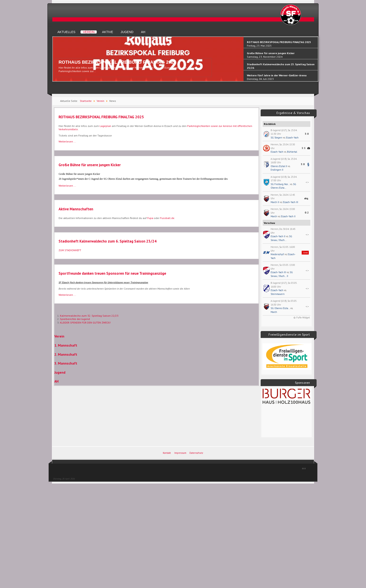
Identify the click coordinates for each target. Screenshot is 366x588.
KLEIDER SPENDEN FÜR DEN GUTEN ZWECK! (85, 323)
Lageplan (105, 126)
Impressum (180, 453)
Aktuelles (66, 32)
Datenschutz (196, 453)
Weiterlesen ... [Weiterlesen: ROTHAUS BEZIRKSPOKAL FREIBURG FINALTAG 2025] (67, 141)
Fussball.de (167, 218)
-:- (307, 182)
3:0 (307, 134)
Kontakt (167, 453)
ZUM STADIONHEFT (70, 250)
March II (275, 202)
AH (143, 32)
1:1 (304, 148)
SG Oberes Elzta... (280, 308)
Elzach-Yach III (290, 202)
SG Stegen (276, 138)
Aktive (108, 32)
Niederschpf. (277, 254)
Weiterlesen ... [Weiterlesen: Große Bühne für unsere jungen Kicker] (67, 186)
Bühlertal (292, 152)
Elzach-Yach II (288, 216)
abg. (306, 198)
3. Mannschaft (66, 363)
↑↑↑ (304, 469)
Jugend (127, 32)
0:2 (307, 213)
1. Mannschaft (66, 345)
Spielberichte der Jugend (75, 319)
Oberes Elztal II (279, 166)
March (274, 216)
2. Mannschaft (66, 354)
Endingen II (277, 170)
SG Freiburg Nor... (280, 184)
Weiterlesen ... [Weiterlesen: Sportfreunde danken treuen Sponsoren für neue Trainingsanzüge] (67, 295)
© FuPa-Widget (302, 318)
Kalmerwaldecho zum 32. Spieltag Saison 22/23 (89, 316)
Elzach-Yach (292, 138)
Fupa (150, 218)
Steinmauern (278, 294)
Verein (89, 32)
